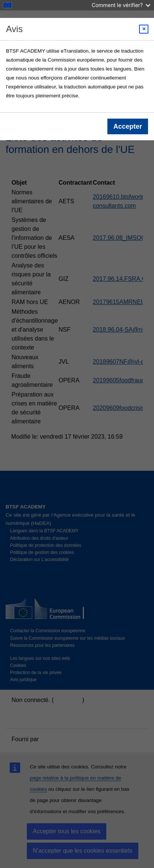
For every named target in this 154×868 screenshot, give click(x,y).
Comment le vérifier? (121, 5)
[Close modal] (144, 29)
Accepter (128, 126)
